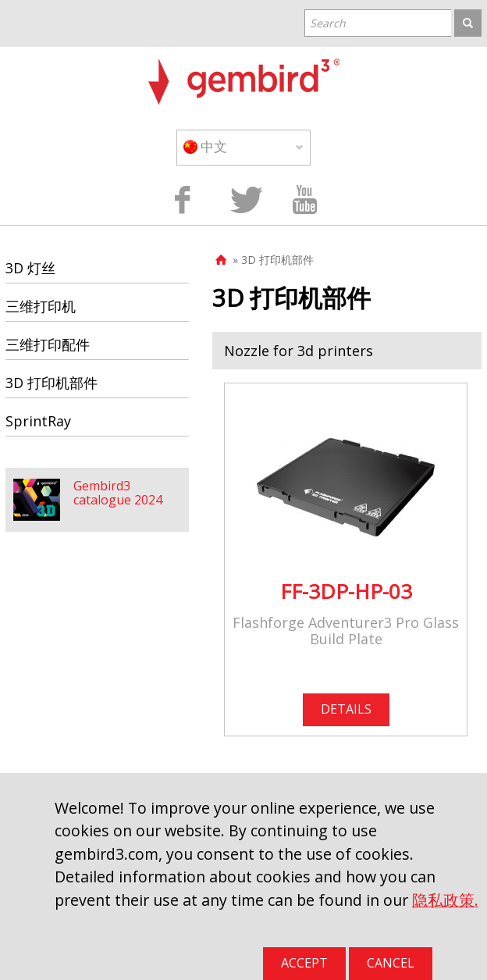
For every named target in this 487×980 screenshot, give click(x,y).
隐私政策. (445, 900)
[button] (347, 351)
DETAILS (346, 709)
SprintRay (38, 421)
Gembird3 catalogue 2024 (118, 493)
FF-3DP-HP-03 (346, 591)
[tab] (347, 351)
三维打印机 (41, 306)
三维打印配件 (48, 344)
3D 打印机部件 (52, 383)
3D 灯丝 (30, 268)
